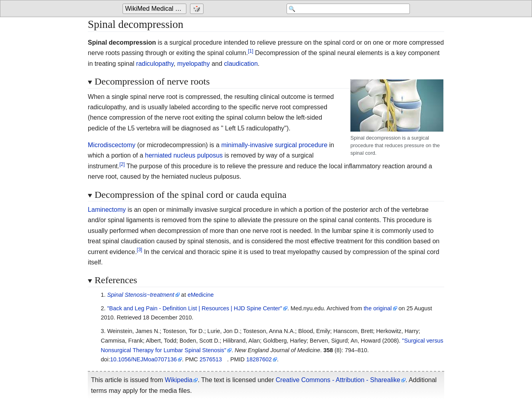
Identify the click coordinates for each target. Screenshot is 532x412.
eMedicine (201, 295)
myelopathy (194, 64)
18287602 (259, 359)
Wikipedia (179, 380)
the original (378, 308)
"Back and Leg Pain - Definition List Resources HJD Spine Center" (194, 308)
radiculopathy (155, 64)
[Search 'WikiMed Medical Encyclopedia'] (346, 9)
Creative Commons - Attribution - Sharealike (338, 380)
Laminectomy (107, 210)
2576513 (211, 359)
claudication (241, 64)
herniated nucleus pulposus (184, 155)
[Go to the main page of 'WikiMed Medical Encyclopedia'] (155, 9)
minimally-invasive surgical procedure (274, 145)
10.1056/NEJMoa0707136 (143, 359)
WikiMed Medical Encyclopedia (156, 9)
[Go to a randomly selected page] (198, 9)
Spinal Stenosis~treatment (140, 295)
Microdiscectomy (112, 145)
